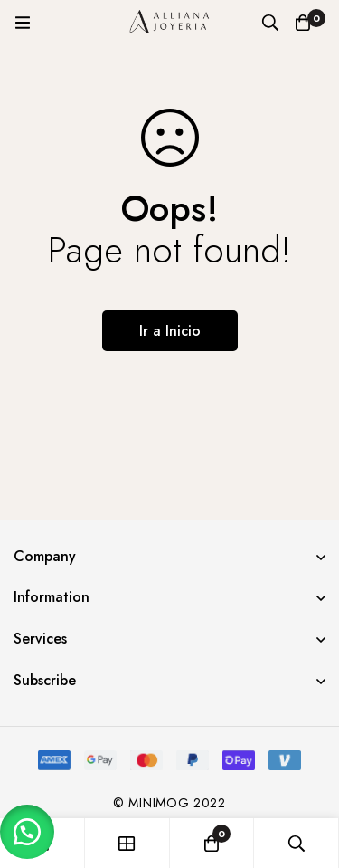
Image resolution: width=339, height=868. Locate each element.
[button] (27, 832)
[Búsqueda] (270, 23)
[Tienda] (127, 843)
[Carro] (303, 23)
